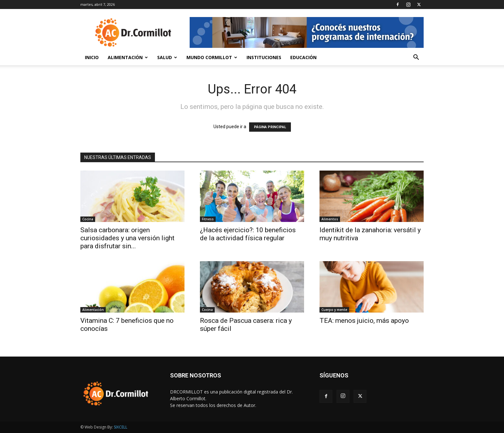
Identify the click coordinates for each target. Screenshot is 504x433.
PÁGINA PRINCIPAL (270, 127)
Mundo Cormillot (212, 57)
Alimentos (330, 219)
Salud (167, 57)
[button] (416, 58)
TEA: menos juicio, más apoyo (364, 321)
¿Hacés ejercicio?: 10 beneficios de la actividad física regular (248, 234)
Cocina (88, 219)
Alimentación (128, 57)
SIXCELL (121, 427)
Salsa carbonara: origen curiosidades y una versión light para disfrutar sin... (127, 238)
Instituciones (264, 57)
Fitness (208, 219)
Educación (303, 57)
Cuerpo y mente (334, 310)
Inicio (92, 57)
